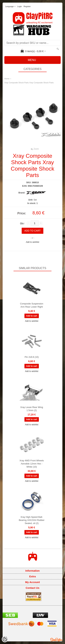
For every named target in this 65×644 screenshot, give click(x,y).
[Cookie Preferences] (5, 639)
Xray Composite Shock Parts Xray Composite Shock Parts (29, 83)
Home (7, 79)
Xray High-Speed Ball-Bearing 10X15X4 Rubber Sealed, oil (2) (32, 520)
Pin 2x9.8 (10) (32, 357)
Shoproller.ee (56, 640)
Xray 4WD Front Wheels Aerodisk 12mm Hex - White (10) (32, 464)
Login (19, 6)
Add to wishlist (32, 242)
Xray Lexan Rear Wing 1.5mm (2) (32, 409)
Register (27, 6)
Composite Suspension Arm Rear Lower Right (32, 305)
